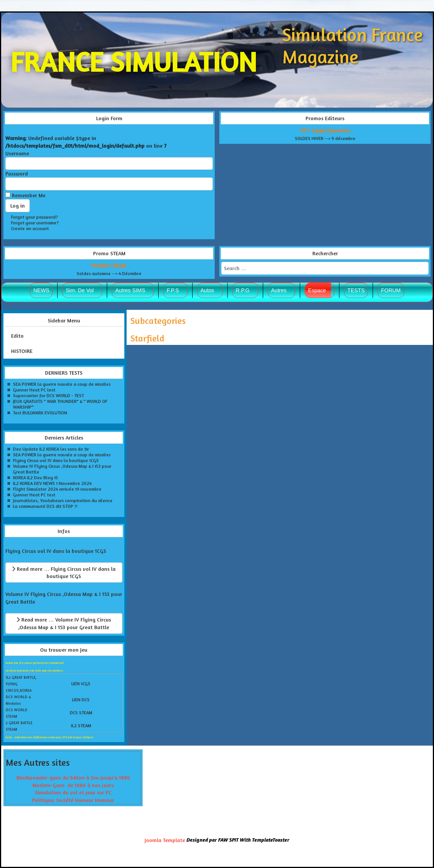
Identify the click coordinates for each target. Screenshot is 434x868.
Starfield (147, 338)
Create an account (30, 228)
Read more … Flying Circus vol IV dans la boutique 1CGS (64, 572)
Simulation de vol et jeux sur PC (73, 792)
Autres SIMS (130, 290)
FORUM (391, 290)
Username (17, 153)
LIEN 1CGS (81, 684)
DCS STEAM (81, 713)
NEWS (41, 290)
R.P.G (243, 290)
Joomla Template (165, 840)
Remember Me (29, 195)
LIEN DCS (81, 700)
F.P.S (173, 290)
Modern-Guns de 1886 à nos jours (73, 785)
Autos (207, 290)
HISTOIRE (22, 351)
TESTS (356, 290)
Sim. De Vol (80, 290)
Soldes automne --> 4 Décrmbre (109, 273)
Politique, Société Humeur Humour (73, 800)
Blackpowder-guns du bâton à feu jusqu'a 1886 (73, 777)
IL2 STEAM (81, 725)
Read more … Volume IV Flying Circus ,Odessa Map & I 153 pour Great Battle (64, 623)
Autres (279, 290)
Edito (17, 336)
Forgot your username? (35, 223)
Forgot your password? (35, 217)
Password (17, 173)
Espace (317, 290)
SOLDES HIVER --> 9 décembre (325, 138)
